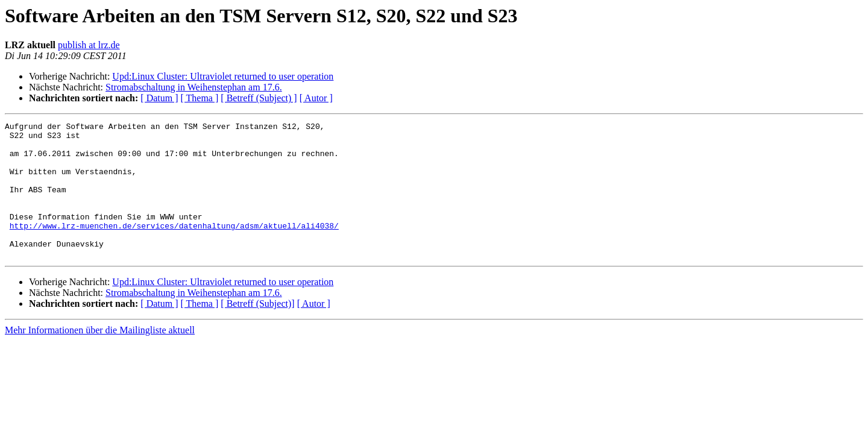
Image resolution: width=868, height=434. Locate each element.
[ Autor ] (316, 98)
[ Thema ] (200, 98)
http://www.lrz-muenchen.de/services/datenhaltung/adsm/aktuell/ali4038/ (174, 247)
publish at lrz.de (89, 45)
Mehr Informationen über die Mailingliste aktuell (100, 357)
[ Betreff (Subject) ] (259, 98)
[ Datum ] (159, 98)
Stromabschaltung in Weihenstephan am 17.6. (194, 87)
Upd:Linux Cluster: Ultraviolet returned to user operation (223, 76)
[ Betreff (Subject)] (257, 331)
